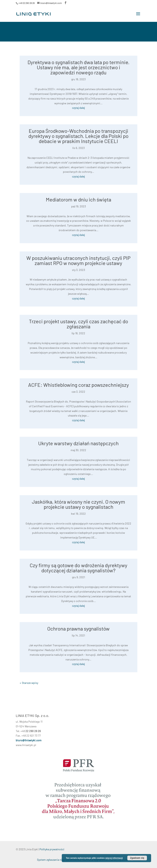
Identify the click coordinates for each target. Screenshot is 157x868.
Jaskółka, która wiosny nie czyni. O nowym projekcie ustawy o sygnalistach (78, 504)
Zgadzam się (137, 858)
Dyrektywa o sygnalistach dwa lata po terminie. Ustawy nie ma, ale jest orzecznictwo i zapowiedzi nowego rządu (78, 67)
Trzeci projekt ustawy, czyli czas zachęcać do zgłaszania (78, 324)
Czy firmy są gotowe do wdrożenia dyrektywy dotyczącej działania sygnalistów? (78, 568)
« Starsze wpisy (29, 683)
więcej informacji (114, 858)
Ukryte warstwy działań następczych (78, 443)
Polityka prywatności (52, 849)
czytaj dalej (78, 108)
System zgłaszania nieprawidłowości (59, 860)
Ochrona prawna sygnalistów (78, 628)
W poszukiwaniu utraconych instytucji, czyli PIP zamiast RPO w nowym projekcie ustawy (78, 260)
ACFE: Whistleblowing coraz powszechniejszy (78, 385)
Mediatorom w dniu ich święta (78, 199)
